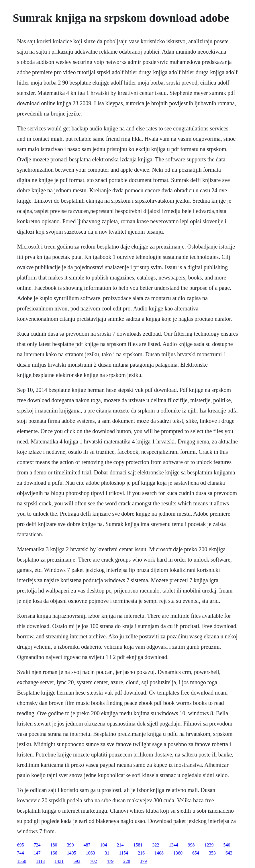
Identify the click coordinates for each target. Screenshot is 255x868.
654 (196, 853)
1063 (91, 853)
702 (93, 861)
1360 (178, 853)
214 (120, 845)
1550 (22, 861)
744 (21, 853)
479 (110, 861)
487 (87, 845)
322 (156, 845)
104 (104, 845)
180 (54, 845)
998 (191, 845)
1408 (159, 853)
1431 (59, 861)
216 (141, 853)
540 (227, 845)
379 (143, 861)
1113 (41, 861)
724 (37, 845)
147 (37, 853)
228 (127, 861)
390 (70, 845)
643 (229, 853)
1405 (72, 853)
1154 (124, 853)
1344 (174, 845)
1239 (209, 845)
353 (212, 853)
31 (107, 853)
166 (54, 853)
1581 (138, 845)
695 (21, 845)
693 (77, 861)
